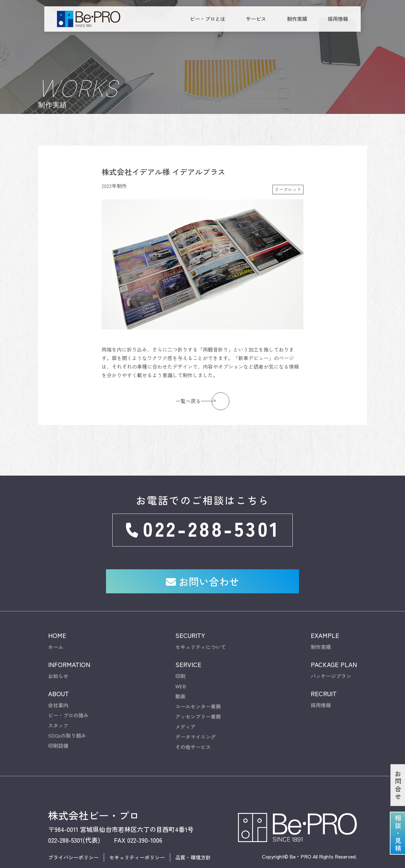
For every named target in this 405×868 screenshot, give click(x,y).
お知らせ (58, 658)
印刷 (180, 658)
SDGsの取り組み (67, 717)
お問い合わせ (202, 563)
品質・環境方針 (193, 839)
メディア (185, 709)
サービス (256, 19)
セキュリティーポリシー (137, 839)
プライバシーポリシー (73, 839)
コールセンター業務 (198, 688)
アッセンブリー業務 (198, 698)
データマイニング (196, 719)
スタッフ (58, 707)
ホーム (56, 629)
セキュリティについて (201, 629)
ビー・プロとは (208, 19)
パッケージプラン (331, 658)
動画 (180, 678)
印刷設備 (58, 727)
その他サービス (193, 729)
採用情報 (338, 19)
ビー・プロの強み (68, 697)
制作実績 (297, 19)
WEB (181, 668)
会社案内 (58, 687)
